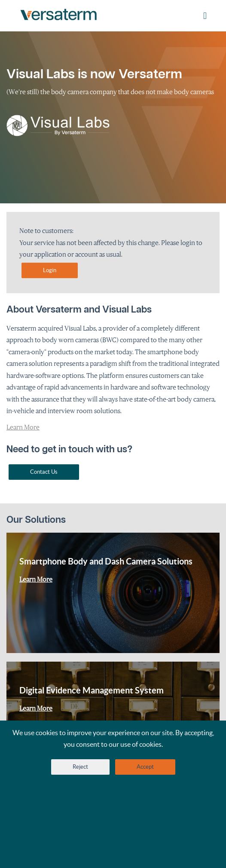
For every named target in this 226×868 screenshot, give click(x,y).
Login (50, 270)
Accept (145, 767)
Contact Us (44, 472)
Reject (80, 767)
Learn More (23, 427)
